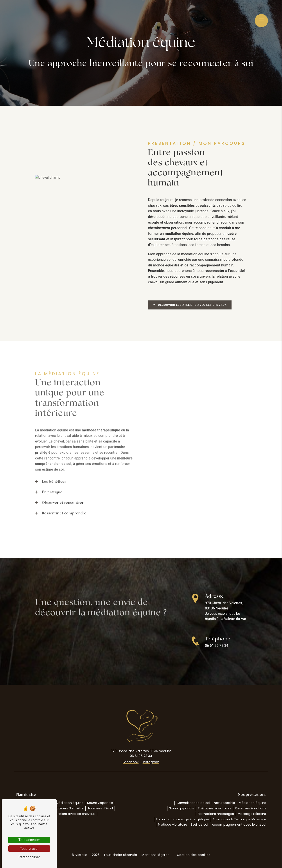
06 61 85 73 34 (217, 646)
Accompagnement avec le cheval (239, 825)
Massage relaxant (252, 814)
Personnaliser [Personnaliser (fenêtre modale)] (29, 857)
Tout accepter (29, 840)
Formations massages (216, 814)
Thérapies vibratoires (215, 808)
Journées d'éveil (100, 808)
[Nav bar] (261, 21)
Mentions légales (155, 855)
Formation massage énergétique (182, 819)
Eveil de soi (199, 825)
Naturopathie (224, 803)
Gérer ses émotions (251, 808)
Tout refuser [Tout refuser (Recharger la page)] (29, 849)
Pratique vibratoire (173, 825)
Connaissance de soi (193, 803)
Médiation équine (70, 803)
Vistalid (82, 855)
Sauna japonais (182, 808)
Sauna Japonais (100, 803)
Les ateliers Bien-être (67, 808)
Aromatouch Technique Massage (239, 819)
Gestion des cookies (193, 855)
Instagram (151, 762)
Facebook (131, 762)
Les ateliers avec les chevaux (72, 814)
